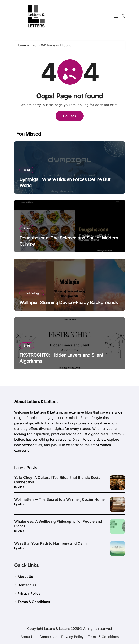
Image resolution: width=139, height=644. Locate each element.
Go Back (70, 116)
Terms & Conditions (34, 602)
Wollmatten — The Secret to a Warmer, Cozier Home (60, 499)
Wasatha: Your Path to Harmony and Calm (51, 543)
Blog (27, 170)
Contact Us (27, 585)
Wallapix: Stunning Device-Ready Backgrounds (69, 302)
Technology (32, 293)
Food (27, 228)
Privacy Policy (29, 593)
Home (21, 45)
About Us (25, 577)
